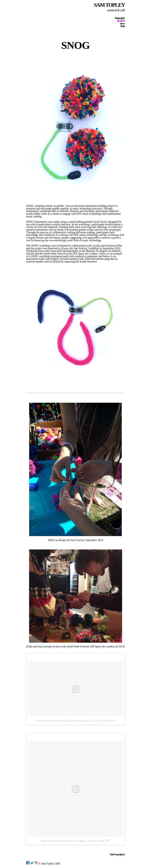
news (122, 23)
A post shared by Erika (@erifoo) (58, 841)
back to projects (117, 854)
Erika (119, 246)
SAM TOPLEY (109, 5)
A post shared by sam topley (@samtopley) (58, 721)
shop (123, 26)
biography (120, 18)
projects (121, 21)
